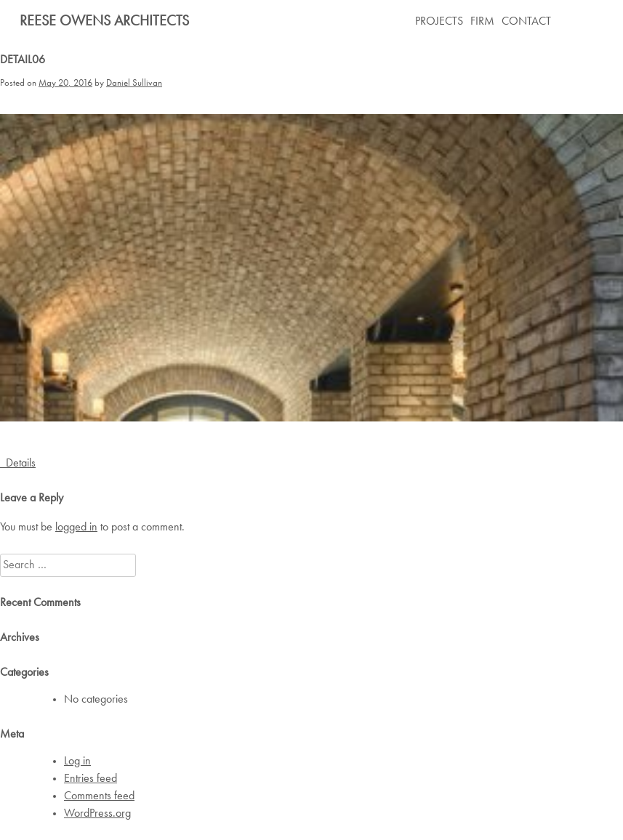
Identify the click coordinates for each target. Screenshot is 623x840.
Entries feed (91, 779)
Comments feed (99, 796)
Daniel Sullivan (134, 83)
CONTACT (526, 22)
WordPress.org (97, 814)
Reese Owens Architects (104, 22)
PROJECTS (439, 22)
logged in (76, 528)
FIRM (482, 22)
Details (18, 464)
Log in (77, 762)
